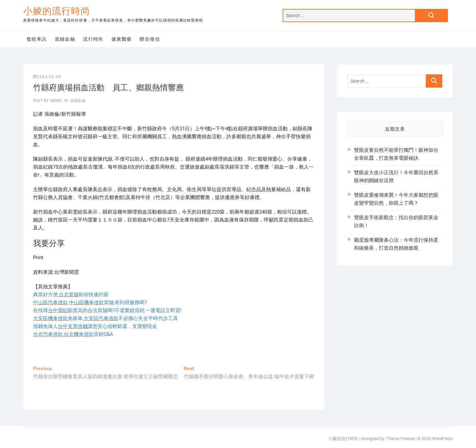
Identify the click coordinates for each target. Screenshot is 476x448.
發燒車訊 (37, 39)
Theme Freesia (400, 439)
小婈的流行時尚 (57, 11)
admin (55, 101)
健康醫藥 (122, 39)
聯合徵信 (150, 39)
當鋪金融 (65, 39)
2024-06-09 (47, 77)
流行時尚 (93, 39)
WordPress (442, 439)
